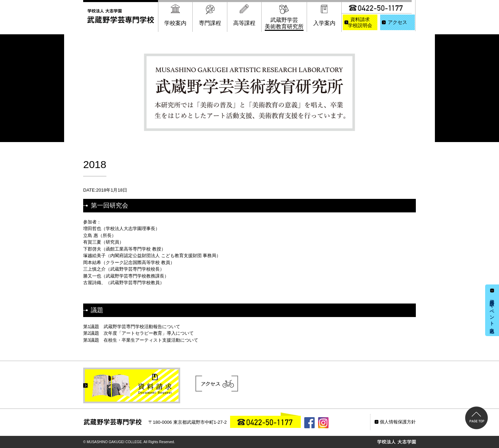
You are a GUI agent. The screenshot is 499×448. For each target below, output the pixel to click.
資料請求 (360, 23)
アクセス (397, 22)
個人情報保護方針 (398, 422)
